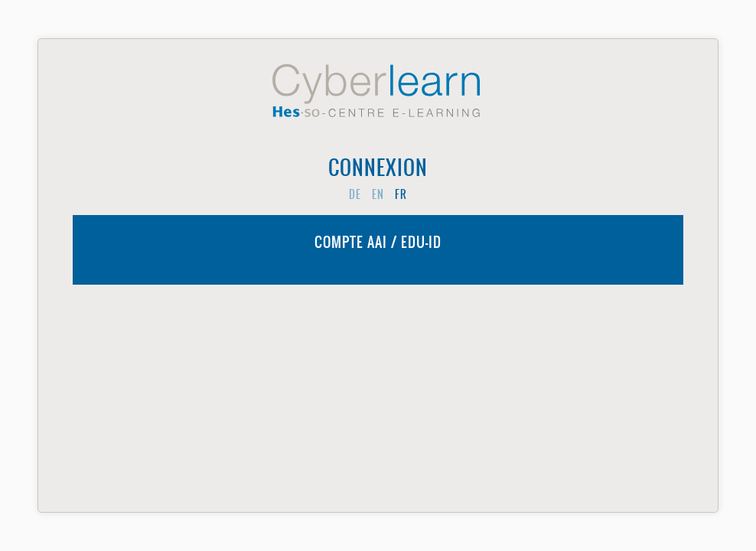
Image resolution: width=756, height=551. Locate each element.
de (355, 194)
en (378, 194)
